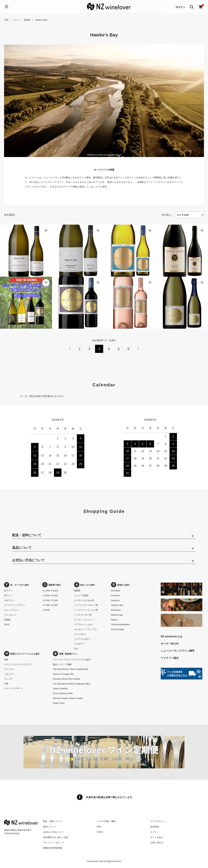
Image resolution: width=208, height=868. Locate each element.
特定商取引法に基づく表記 (56, 837)
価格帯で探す (52, 585)
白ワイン (8, 591)
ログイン (180, 7)
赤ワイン (8, 595)
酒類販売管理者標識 (53, 848)
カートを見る (157, 837)
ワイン (16, 20)
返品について (49, 827)
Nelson (114, 620)
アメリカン (9, 669)
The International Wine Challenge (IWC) (72, 684)
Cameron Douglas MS (63, 674)
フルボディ (79, 644)
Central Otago (118, 629)
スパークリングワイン (15, 605)
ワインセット (10, 615)
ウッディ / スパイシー (84, 620)
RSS (99, 827)
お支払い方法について (54, 832)
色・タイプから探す (17, 585)
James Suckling (60, 688)
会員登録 (155, 827)
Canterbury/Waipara (120, 624)
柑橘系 (77, 591)
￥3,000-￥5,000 (50, 595)
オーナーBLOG (170, 644)
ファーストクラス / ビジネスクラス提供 (72, 660)
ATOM (100, 832)
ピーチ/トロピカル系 (84, 600)
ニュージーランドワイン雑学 (178, 651)
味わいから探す (85, 585)
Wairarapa (116, 610)
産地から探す (120, 585)
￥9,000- (46, 610)
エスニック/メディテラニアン (18, 664)
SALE (7, 624)
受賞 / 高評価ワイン (65, 654)
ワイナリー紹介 (170, 658)
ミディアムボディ (83, 639)
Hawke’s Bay (41, 20)
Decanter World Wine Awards (67, 679)
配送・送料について (53, 821)
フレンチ (8, 679)
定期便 (7, 620)
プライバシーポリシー (54, 843)
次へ (138, 349)
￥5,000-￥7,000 (50, 600)
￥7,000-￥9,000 (50, 605)
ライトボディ (80, 634)
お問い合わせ (157, 843)
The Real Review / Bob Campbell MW (71, 669)
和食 (6, 660)
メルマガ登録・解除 (106, 821)
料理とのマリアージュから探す (22, 654)
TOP (6, 20)
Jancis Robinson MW (63, 693)
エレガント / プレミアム (86, 629)
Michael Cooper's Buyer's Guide (68, 698)
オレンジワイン (11, 610)
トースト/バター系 (83, 615)
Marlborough (117, 615)
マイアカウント (158, 821)
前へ (70, 349)
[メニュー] (6, 7)
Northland (116, 591)
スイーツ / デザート (13, 688)
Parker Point (59, 703)
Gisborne (115, 600)
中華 (6, 684)
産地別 (27, 20)
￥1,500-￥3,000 (50, 591)
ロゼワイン (9, 600)
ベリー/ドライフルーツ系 (86, 605)
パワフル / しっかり (83, 624)
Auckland (115, 595)
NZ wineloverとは (171, 636)
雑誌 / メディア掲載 (62, 664)
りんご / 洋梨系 (81, 595)
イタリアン (9, 674)
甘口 (76, 649)
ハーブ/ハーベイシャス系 (86, 610)
